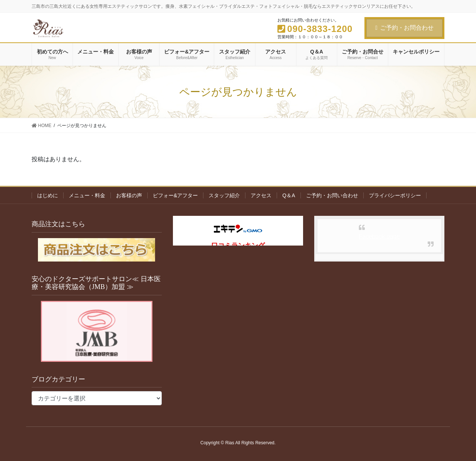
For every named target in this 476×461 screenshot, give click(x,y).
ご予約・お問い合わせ (332, 195)
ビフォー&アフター (175, 195)
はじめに (48, 195)
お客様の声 (129, 195)
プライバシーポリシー (395, 195)
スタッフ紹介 (224, 195)
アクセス (261, 195)
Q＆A (289, 195)
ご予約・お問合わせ (404, 28)
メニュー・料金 (87, 195)
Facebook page (379, 236)
